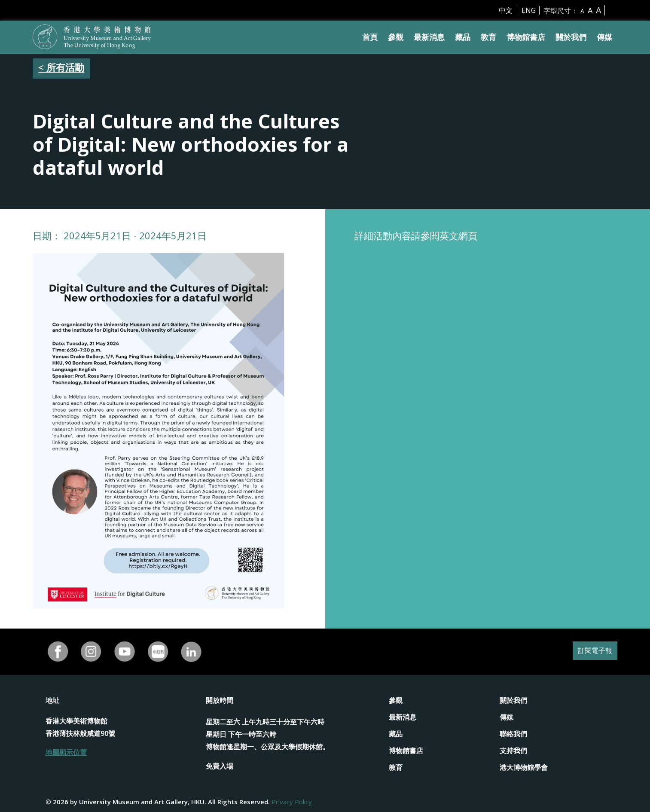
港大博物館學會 (524, 767)
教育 (488, 37)
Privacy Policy (292, 802)
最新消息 (429, 37)
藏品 (463, 37)
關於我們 (571, 37)
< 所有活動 (61, 67)
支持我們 (513, 751)
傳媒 (604, 37)
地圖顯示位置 (66, 752)
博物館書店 (526, 37)
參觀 (396, 37)
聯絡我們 (513, 734)
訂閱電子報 (591, 652)
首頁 (370, 37)
